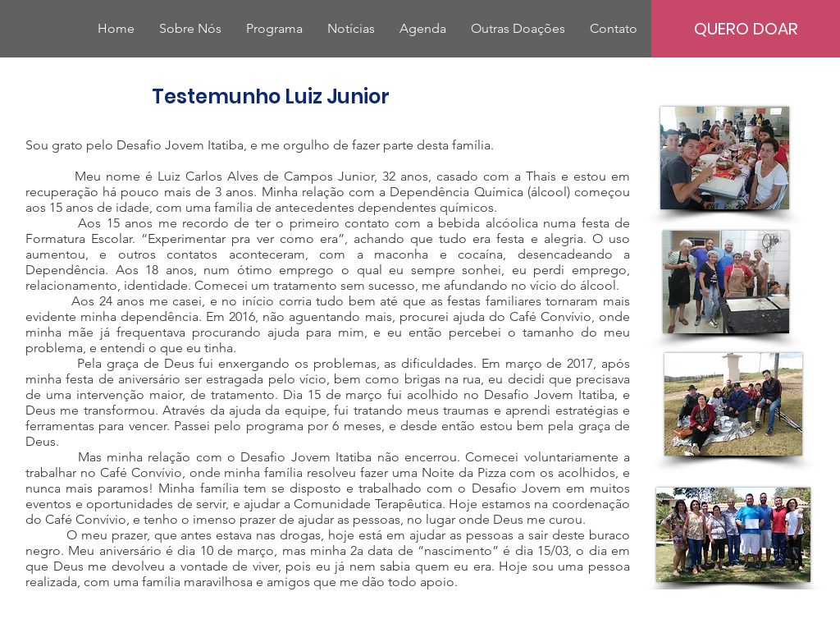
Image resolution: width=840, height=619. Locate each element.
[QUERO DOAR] (746, 29)
